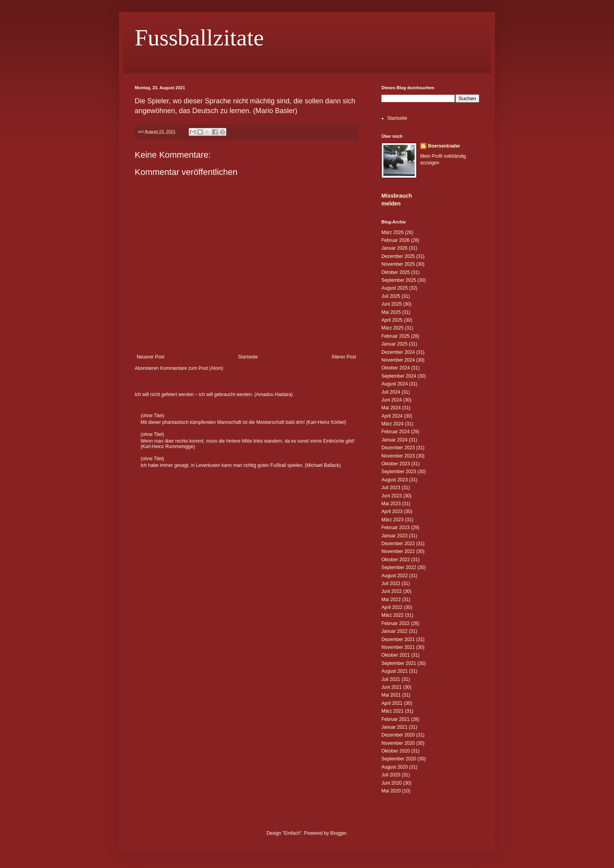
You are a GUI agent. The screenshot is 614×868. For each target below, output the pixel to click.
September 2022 (399, 567)
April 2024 (392, 416)
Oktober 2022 (396, 560)
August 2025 (395, 288)
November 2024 (398, 360)
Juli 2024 (391, 392)
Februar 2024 (395, 432)
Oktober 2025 (396, 272)
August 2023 (395, 480)
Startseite (248, 357)
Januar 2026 (395, 248)
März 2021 (393, 711)
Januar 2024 (395, 440)
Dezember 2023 (398, 448)
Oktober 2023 (396, 464)
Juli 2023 (391, 488)
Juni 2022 (392, 591)
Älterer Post (344, 357)
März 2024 (393, 424)
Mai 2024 (391, 408)
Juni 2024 (392, 400)
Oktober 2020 (396, 751)
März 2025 (393, 328)
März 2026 (393, 232)
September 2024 (399, 376)
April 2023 (392, 511)
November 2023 (398, 456)
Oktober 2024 (396, 368)
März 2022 (393, 615)
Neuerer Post (151, 357)
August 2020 (395, 767)
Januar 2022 (395, 631)
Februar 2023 (395, 528)
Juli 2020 (391, 775)
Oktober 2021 (396, 655)
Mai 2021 (391, 695)
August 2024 (395, 384)
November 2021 (398, 647)
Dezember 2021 (398, 639)
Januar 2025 (395, 344)
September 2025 (399, 280)
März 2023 (393, 520)
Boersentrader (444, 146)
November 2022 (398, 551)
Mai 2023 (391, 504)
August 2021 (395, 671)
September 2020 (399, 759)
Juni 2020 (392, 783)
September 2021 (399, 663)
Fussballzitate (199, 38)
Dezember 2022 (398, 544)
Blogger (338, 833)
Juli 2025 (391, 296)
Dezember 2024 (398, 352)
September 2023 (399, 472)
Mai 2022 (391, 600)
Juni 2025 (392, 304)
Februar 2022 (395, 623)
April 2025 (392, 320)
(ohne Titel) (152, 416)
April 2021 (392, 703)
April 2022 (392, 607)
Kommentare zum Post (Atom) (192, 368)
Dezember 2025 (398, 256)
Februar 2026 (395, 240)
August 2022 (395, 576)
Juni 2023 (392, 496)
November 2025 (398, 264)
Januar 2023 (395, 536)
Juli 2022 (391, 583)
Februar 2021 (395, 719)
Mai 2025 (391, 312)
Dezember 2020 (398, 735)
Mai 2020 (391, 791)
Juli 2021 (391, 679)
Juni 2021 (392, 687)
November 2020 (398, 743)
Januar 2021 (395, 727)
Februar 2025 (395, 336)
